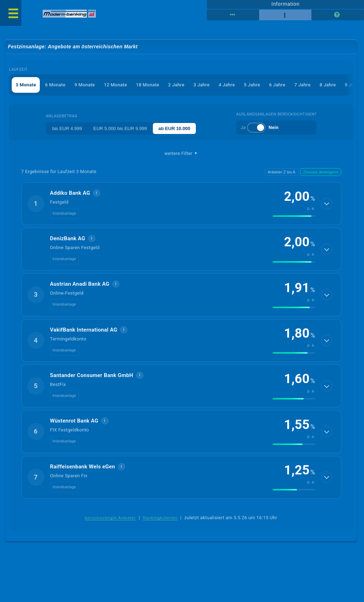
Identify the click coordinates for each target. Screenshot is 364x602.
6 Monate (55, 85)
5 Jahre (252, 85)
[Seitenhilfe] (338, 15)
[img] (294, 216)
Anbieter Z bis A (282, 172)
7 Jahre (303, 85)
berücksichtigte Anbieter (110, 518)
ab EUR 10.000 (175, 128)
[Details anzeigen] (327, 204)
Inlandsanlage (64, 213)
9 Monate (85, 85)
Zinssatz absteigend (321, 172)
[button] (181, 204)
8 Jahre (328, 85)
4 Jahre (227, 85)
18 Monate (148, 85)
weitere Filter (181, 154)
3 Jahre (202, 85)
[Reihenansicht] (233, 15)
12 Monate (115, 85)
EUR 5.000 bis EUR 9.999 (120, 128)
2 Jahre (176, 85)
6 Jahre (277, 85)
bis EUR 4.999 (67, 128)
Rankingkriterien (160, 518)
